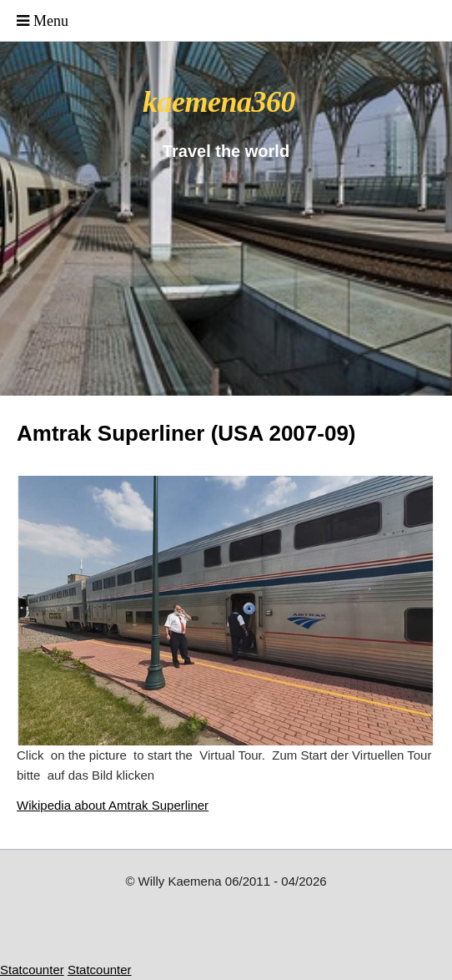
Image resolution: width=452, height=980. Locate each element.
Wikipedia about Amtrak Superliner (113, 805)
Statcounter (32, 970)
